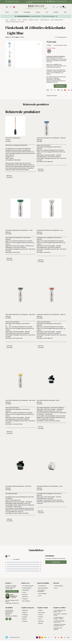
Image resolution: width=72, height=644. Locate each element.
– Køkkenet (24, 619)
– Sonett (39, 619)
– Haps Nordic (41, 621)
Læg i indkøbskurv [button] (60, 86)
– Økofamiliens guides (43, 588)
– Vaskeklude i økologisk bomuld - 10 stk (59, 622)
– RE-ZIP (39, 596)
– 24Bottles (40, 623)
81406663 (14, 598)
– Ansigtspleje (25, 615)
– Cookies (24, 592)
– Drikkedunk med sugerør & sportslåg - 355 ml (59, 625)
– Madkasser (24, 613)
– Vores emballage (42, 594)
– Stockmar (40, 615)
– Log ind (55, 588)
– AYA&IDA (40, 610)
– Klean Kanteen (41, 613)
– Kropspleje (24, 617)
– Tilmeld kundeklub (58, 586)
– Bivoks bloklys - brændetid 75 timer (60, 615)
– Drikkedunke (25, 610)
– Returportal (24, 594)
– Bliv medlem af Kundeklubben (41, 591)
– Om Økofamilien (42, 586)
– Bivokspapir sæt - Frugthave (58, 629)
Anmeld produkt (56, 562)
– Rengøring (24, 621)
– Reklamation (25, 597)
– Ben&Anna (40, 617)
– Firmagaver (24, 599)
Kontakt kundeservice (12, 591)
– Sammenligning (26, 601)
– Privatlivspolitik (25, 590)
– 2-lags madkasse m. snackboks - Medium (59, 618)
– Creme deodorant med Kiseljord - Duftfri (59, 611)
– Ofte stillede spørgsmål (27, 586)
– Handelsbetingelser (26, 588)
